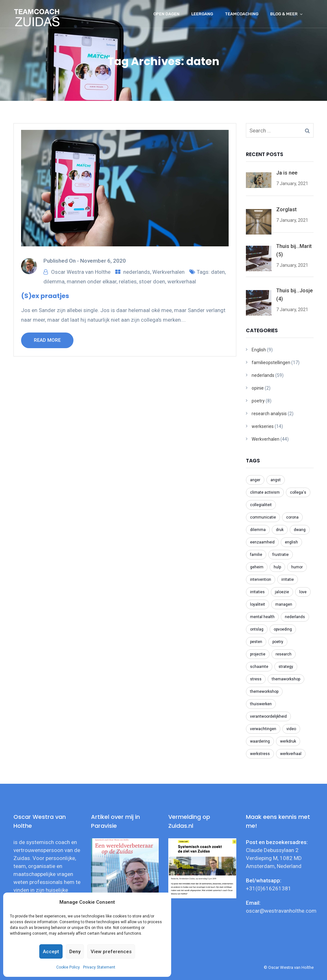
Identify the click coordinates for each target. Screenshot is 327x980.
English (259, 350)
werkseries (263, 426)
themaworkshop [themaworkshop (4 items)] (286, 679)
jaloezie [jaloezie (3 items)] (282, 592)
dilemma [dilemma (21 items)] (258, 530)
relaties (128, 281)
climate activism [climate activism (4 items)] (265, 492)
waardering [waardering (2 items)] (260, 741)
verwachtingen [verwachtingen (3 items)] (263, 729)
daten (218, 272)
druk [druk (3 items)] (280, 530)
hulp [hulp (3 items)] (277, 567)
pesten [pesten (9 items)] (256, 642)
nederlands (137, 272)
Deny (75, 952)
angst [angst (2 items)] (276, 480)
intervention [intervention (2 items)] (261, 580)
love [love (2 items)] (303, 592)
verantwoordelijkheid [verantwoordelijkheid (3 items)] (268, 716)
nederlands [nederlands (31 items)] (295, 617)
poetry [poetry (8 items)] (278, 642)
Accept (51, 952)
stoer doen (152, 281)
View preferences (111, 952)
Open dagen (166, 14)
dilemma (54, 281)
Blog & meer (284, 14)
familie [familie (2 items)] (256, 555)
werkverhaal (182, 281)
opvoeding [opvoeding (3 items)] (283, 629)
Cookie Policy (68, 967)
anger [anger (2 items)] (255, 480)
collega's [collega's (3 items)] (298, 492)
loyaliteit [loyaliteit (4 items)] (258, 604)
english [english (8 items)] (291, 542)
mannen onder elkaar (92, 281)
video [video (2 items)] (291, 729)
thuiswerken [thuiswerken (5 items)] (261, 704)
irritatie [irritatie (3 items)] (288, 580)
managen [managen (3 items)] (284, 604)
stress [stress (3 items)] (256, 679)
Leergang (202, 14)
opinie (258, 388)
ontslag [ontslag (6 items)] (257, 629)
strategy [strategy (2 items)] (286, 667)
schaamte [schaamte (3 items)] (259, 667)
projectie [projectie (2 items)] (258, 654)
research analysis (269, 414)
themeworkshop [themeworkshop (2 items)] (264, 692)
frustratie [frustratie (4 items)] (281, 555)
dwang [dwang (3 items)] (300, 530)
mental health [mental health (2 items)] (262, 617)
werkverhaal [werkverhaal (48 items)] (291, 754)
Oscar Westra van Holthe (81, 272)
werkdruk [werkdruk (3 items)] (288, 741)
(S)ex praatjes (45, 296)
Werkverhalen (168, 272)
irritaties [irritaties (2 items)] (257, 592)
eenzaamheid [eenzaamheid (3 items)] (262, 542)
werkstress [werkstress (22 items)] (260, 754)
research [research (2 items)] (284, 654)
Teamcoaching (242, 14)
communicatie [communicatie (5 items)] (263, 517)
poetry (258, 401)
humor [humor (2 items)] (297, 567)
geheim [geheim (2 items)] (257, 567)
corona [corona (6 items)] (292, 517)
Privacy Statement (99, 967)
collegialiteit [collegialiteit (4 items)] (261, 505)
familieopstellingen (271, 363)
